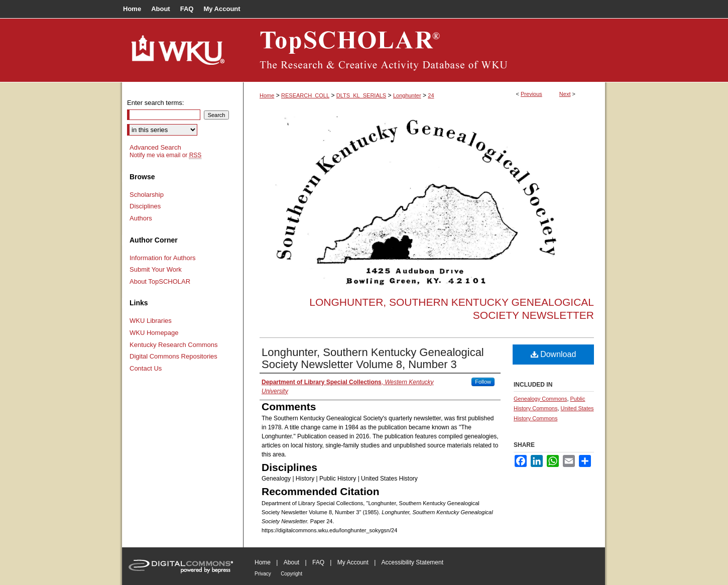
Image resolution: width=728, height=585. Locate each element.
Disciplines (145, 206)
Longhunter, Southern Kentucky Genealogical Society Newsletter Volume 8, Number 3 (373, 358)
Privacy (263, 574)
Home (267, 95)
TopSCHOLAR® (424, 50)
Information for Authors (163, 258)
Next (565, 94)
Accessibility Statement (412, 562)
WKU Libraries (151, 321)
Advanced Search (155, 147)
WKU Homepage (154, 333)
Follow (483, 382)
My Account (353, 562)
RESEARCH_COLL (305, 95)
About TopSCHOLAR (160, 281)
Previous (531, 94)
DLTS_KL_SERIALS (361, 95)
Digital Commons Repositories (173, 356)
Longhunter (407, 95)
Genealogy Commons (540, 399)
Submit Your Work (156, 269)
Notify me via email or (165, 155)
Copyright (291, 574)
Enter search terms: (155, 103)
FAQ (318, 562)
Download (554, 354)
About (291, 562)
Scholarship (147, 195)
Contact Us (146, 368)
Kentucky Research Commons (174, 345)
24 (431, 95)
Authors (141, 218)
